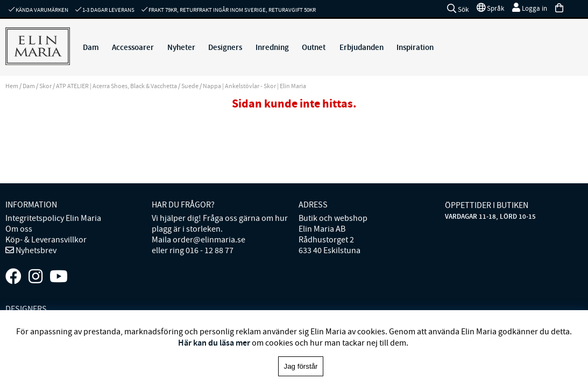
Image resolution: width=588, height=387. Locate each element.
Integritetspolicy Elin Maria (53, 218)
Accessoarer (133, 47)
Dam (91, 47)
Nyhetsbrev (35, 250)
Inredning (272, 47)
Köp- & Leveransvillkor (46, 240)
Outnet (314, 47)
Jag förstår (301, 366)
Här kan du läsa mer (214, 343)
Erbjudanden (362, 47)
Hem (12, 86)
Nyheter (181, 47)
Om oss (19, 229)
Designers (225, 47)
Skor (45, 86)
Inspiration (415, 47)
